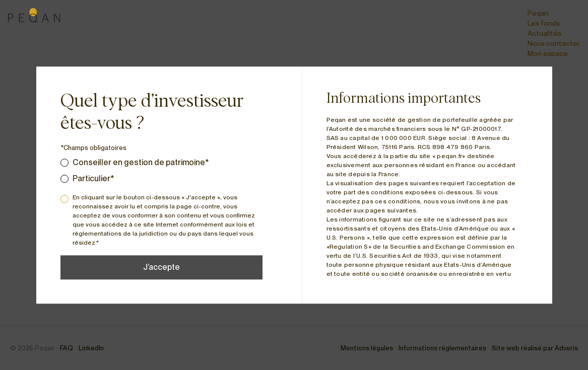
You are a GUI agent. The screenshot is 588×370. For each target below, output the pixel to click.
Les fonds (544, 23)
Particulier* (93, 178)
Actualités (544, 33)
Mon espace (548, 53)
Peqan (538, 13)
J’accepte (161, 267)
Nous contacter (554, 43)
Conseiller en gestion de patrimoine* (141, 162)
